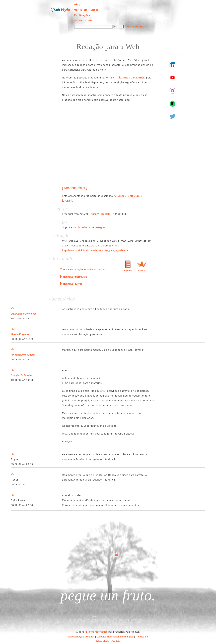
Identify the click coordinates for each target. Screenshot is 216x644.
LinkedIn (82, 227)
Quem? (95, 214)
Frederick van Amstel (23, 355)
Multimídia (81, 10)
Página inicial (60, 9)
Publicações (82, 15)
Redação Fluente (73, 284)
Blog (77, 5)
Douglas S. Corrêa (21, 375)
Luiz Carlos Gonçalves (24, 314)
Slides (95, 10)
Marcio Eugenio (20, 334)
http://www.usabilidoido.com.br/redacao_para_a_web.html (95, 250)
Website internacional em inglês (115, 637)
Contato (106, 214)
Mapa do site (135, 27)
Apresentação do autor (81, 637)
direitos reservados (96, 632)
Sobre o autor (83, 21)
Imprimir (128, 271)
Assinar (142, 271)
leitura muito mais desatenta (125, 77)
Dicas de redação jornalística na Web (84, 270)
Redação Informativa (75, 277)
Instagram (100, 227)
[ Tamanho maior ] (75, 188)
